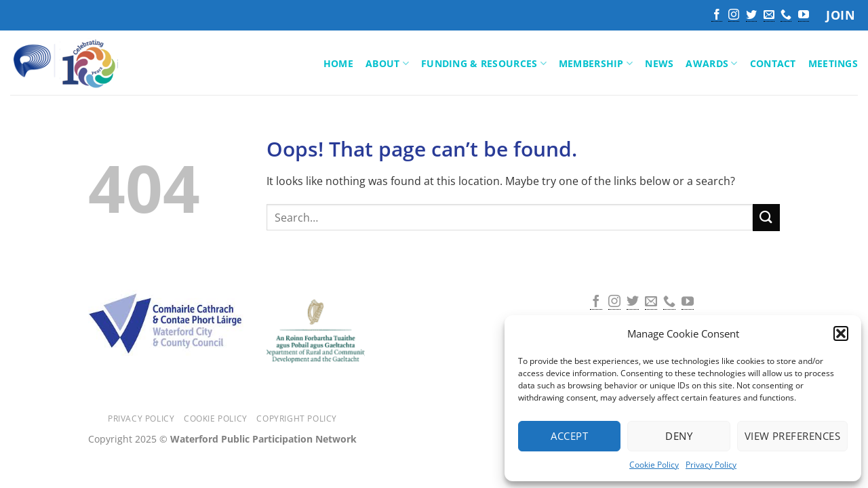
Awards (711, 64)
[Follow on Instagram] (734, 16)
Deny (679, 436)
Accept (569, 436)
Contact (773, 63)
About (387, 64)
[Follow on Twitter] (751, 16)
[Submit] (766, 217)
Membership (596, 64)
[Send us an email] (769, 16)
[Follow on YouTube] (804, 16)
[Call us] (786, 16)
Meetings (833, 63)
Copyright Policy (297, 419)
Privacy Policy (711, 465)
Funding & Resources (484, 64)
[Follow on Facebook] (717, 16)
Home (338, 63)
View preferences (792, 436)
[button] (841, 333)
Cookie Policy (654, 465)
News (659, 63)
